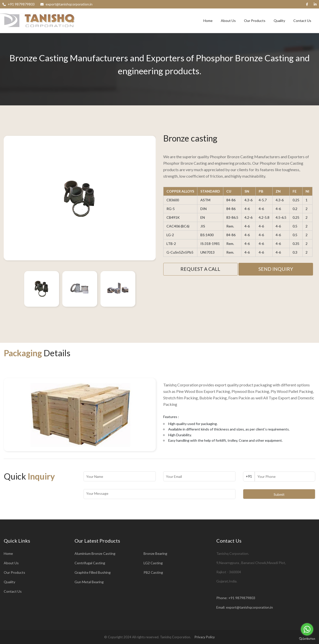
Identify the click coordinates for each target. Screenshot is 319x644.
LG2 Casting (153, 563)
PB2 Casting (153, 572)
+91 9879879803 (242, 598)
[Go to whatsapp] (307, 629)
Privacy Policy (205, 637)
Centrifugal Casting (90, 563)
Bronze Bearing (155, 553)
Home (208, 21)
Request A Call (200, 269)
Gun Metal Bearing (89, 582)
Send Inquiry (276, 269)
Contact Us (302, 21)
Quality (279, 21)
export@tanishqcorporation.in (249, 607)
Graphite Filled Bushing (93, 572)
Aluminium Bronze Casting (95, 553)
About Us (228, 21)
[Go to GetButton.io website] (307, 639)
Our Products (255, 21)
